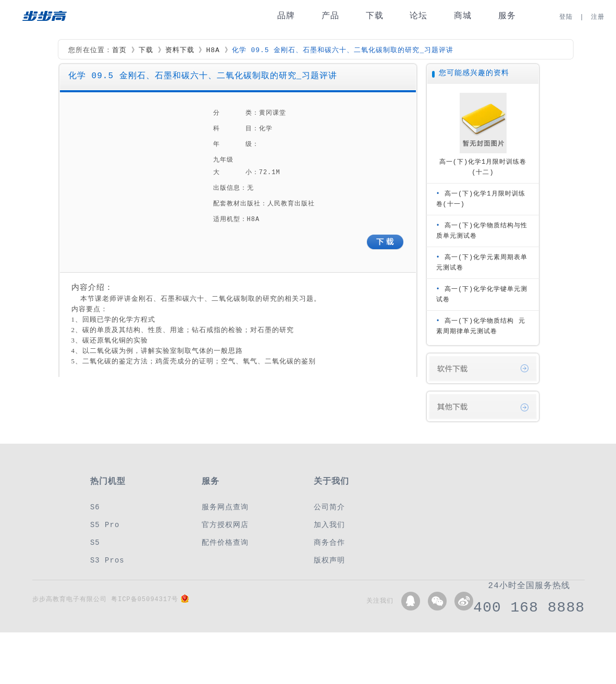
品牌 (286, 16)
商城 (463, 16)
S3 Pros (107, 560)
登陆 (566, 17)
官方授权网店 (225, 525)
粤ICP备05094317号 (145, 599)
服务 (507, 16)
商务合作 (329, 542)
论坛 (418, 16)
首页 (119, 51)
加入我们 (329, 525)
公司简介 (329, 507)
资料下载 (180, 51)
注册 (598, 17)
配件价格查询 (225, 542)
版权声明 (329, 560)
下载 (375, 16)
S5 (95, 542)
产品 (330, 16)
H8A (213, 51)
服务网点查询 (225, 507)
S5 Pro (105, 525)
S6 (95, 507)
